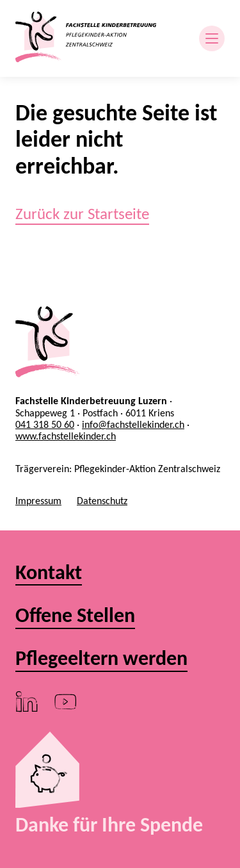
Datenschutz (102, 501)
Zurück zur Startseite (82, 214)
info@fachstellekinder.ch (133, 424)
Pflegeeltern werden (101, 659)
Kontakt (49, 573)
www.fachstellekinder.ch (66, 436)
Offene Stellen (75, 616)
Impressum (38, 501)
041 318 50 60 (45, 424)
